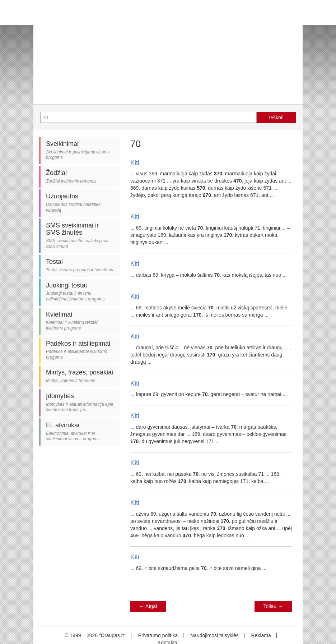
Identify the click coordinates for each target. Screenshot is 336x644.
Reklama (261, 635)
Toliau (273, 606)
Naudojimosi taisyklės (214, 635)
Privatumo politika (158, 635)
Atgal (148, 606)
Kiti (135, 163)
